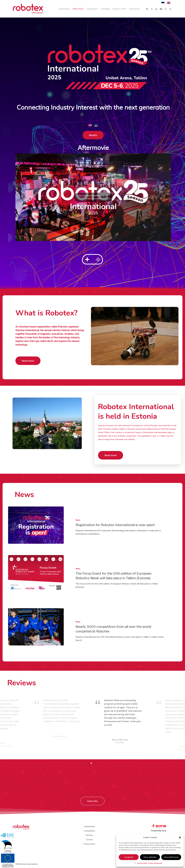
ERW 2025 (78, 9)
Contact (89, 840)
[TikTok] (170, 9)
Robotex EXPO (120, 9)
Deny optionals (150, 857)
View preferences (171, 857)
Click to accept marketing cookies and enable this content (93, 197)
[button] (180, 837)
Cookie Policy (142, 863)
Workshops (134, 9)
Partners (89, 835)
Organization (64, 9)
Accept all (129, 857)
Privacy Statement (155, 863)
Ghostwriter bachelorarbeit (155, 432)
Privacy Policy (89, 844)
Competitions (92, 9)
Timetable (105, 9)
